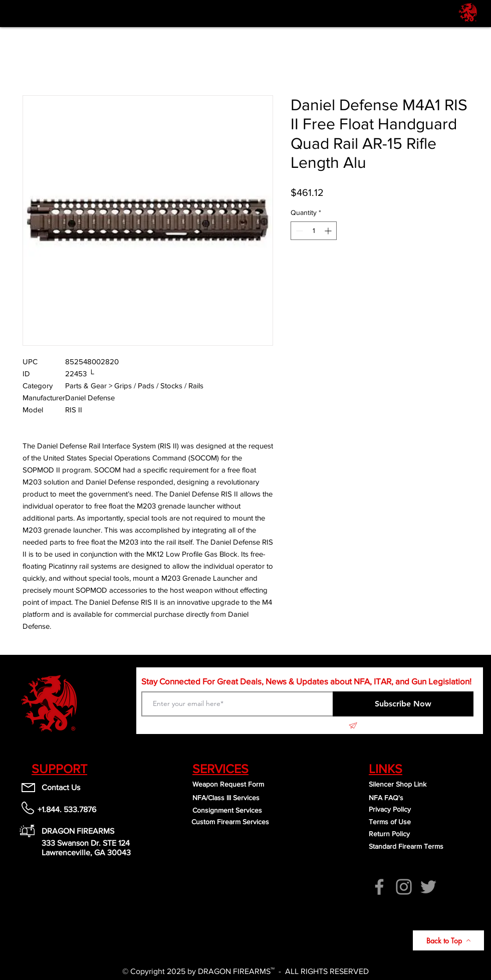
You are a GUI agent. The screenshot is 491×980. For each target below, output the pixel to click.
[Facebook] (379, 887)
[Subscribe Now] (403, 704)
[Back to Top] (448, 940)
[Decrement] (298, 231)
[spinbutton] (314, 231)
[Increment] (329, 231)
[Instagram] (404, 887)
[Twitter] (428, 887)
